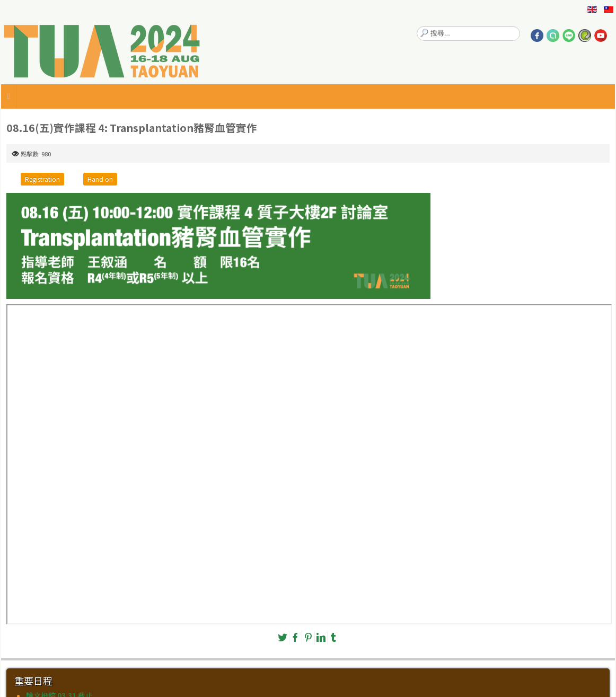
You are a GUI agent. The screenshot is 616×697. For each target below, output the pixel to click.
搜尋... (417, 26)
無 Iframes (309, 464)
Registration (42, 179)
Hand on (100, 179)
